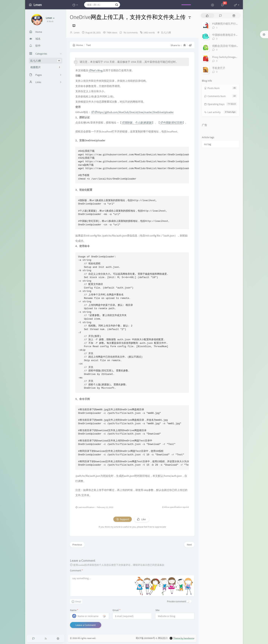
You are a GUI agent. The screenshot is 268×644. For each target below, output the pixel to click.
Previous (77, 545)
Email (117, 610)
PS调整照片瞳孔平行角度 (227, 24)
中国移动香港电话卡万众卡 (228, 35)
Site (157, 610)
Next (189, 545)
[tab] (207, 16)
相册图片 (46, 67)
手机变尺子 (219, 68)
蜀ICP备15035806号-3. (147, 638)
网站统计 (163, 638)
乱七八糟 (46, 61)
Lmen (77, 32)
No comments (130, 32)
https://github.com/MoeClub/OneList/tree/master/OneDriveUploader (134, 112)
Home (78, 45)
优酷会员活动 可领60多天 (227, 46)
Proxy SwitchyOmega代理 (226, 57)
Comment (76, 570)
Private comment (177, 601)
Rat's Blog (96, 70)
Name (74, 610)
